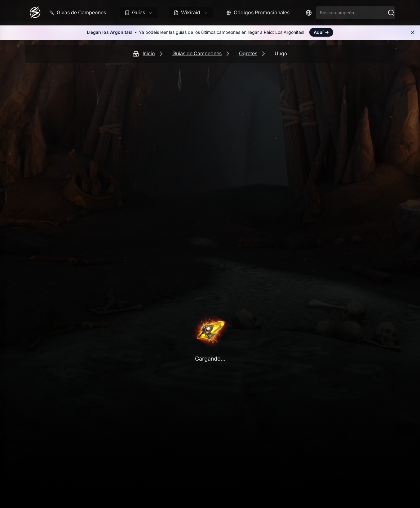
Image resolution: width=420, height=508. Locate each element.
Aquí (321, 32)
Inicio (149, 53)
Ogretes (248, 53)
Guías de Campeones (197, 53)
